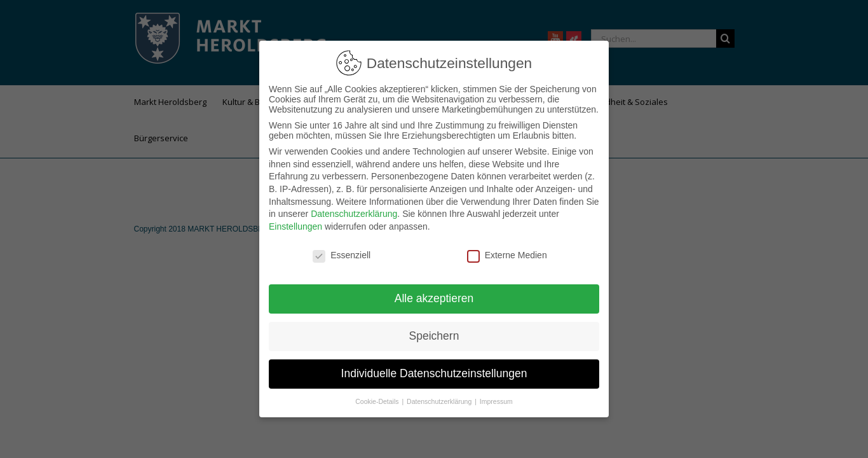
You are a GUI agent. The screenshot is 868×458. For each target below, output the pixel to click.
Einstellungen (295, 219)
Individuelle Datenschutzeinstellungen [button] (434, 366)
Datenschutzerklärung (354, 206)
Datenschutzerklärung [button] (440, 394)
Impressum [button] (496, 394)
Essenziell (342, 247)
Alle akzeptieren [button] (434, 291)
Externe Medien (507, 247)
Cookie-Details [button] (378, 394)
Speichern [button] (434, 328)
